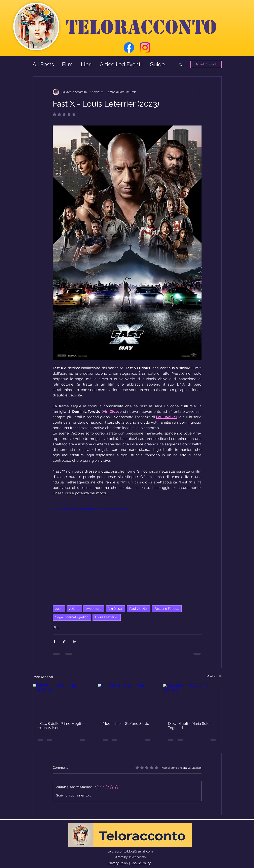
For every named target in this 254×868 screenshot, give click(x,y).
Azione (74, 609)
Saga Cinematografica (72, 617)
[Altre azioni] (199, 92)
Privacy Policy (118, 863)
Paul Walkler (139, 609)
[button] (180, 64)
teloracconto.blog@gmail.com (130, 851)
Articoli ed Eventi (121, 64)
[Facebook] (129, 48)
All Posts (43, 64)
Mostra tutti (214, 676)
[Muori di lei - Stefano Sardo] (127, 700)
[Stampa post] (74, 641)
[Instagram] (145, 48)
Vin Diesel (115, 609)
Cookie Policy (141, 863)
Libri (86, 64)
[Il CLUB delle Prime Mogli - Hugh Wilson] (62, 700)
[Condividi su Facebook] (55, 641)
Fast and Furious (167, 609)
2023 (59, 609)
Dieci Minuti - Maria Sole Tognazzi (189, 726)
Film (67, 64)
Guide (157, 64)
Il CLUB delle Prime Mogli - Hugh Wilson (61, 726)
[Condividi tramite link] (64, 641)
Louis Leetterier (107, 617)
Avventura (94, 609)
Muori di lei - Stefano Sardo (126, 723)
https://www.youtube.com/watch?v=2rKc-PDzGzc (90, 509)
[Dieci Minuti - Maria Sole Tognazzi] (192, 700)
